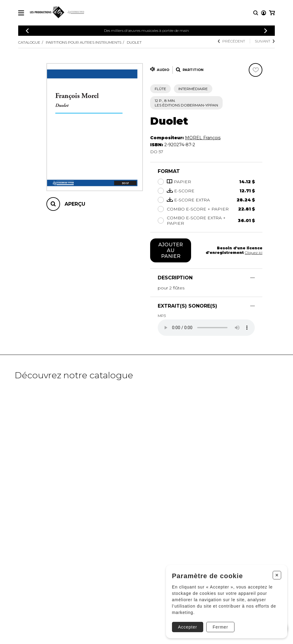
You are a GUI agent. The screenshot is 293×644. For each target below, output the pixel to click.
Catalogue (29, 42)
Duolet (134, 42)
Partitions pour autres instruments (84, 42)
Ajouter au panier (171, 250)
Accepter (188, 627)
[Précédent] (27, 31)
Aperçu (75, 204)
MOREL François (203, 138)
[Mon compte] (264, 13)
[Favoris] (256, 70)
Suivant (265, 41)
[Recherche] (256, 13)
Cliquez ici (254, 253)
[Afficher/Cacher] (253, 278)
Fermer (220, 627)
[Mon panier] (272, 13)
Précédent (231, 41)
